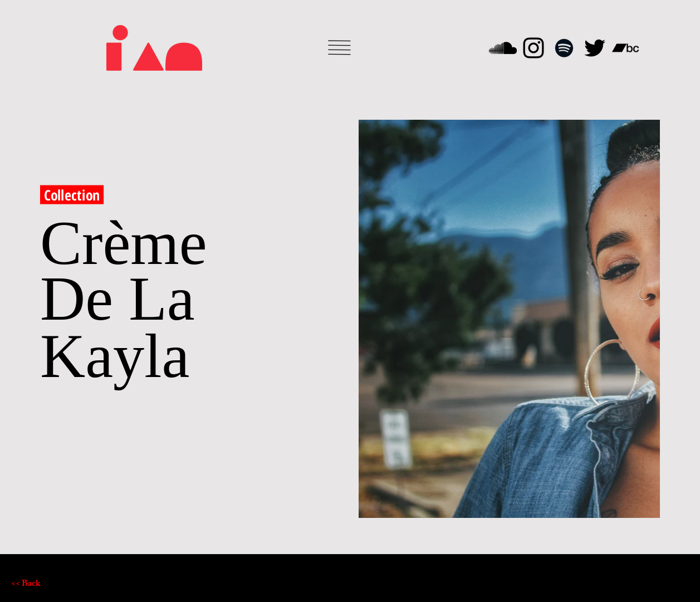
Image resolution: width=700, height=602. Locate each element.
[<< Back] (51, 585)
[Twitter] (595, 48)
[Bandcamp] (625, 48)
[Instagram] (533, 48)
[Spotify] (564, 48)
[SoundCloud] (503, 48)
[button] (340, 48)
